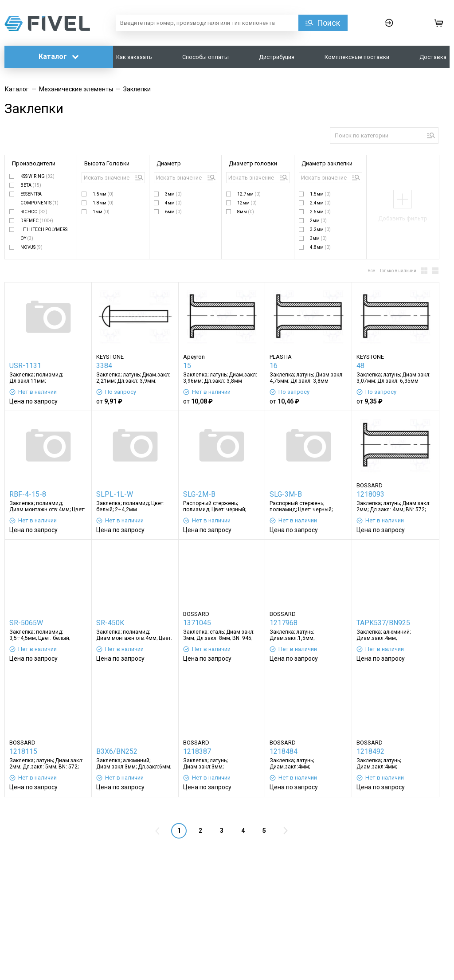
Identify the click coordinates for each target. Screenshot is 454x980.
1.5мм (103, 194)
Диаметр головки (253, 163)
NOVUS (31, 247)
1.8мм (103, 203)
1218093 (370, 494)
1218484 (284, 751)
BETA (31, 185)
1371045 (197, 623)
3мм (173, 194)
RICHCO (34, 212)
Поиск (329, 23)
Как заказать (134, 57)
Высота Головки (107, 163)
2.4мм (320, 203)
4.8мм (320, 247)
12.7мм (249, 194)
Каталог (59, 57)
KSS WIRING (37, 176)
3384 (104, 366)
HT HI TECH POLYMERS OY (44, 234)
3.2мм (320, 229)
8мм (246, 212)
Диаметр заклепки (327, 163)
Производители (34, 163)
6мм (173, 212)
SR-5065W (26, 623)
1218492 (370, 751)
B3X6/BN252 (117, 751)
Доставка (433, 57)
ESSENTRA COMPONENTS (39, 198)
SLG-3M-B (286, 494)
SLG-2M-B (199, 494)
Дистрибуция (277, 57)
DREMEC (37, 221)
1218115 (23, 751)
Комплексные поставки (357, 57)
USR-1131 (25, 366)
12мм (247, 203)
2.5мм (320, 212)
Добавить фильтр (403, 218)
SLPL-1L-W (115, 494)
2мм (318, 221)
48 (360, 366)
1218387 (197, 751)
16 (274, 366)
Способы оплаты (205, 57)
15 (187, 366)
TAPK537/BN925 (383, 623)
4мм (173, 203)
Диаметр (169, 163)
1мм (101, 212)
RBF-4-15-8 (28, 494)
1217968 (284, 623)
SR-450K (110, 623)
